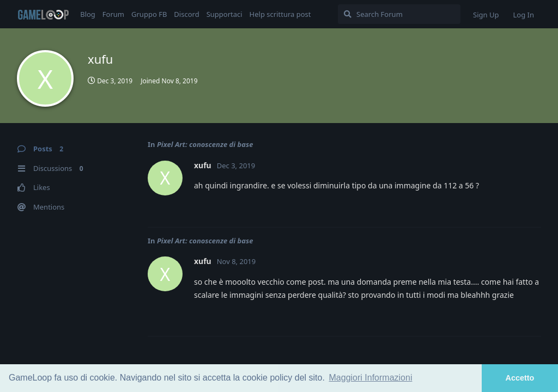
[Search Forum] (399, 14)
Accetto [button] (520, 378)
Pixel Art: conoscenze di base (205, 144)
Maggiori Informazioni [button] (371, 378)
